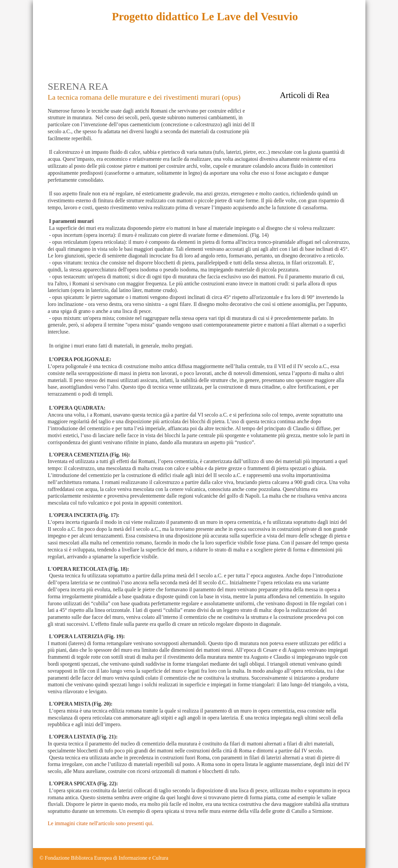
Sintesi (149, 56)
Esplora (118, 56)
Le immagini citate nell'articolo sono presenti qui (100, 823)
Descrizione (77, 56)
